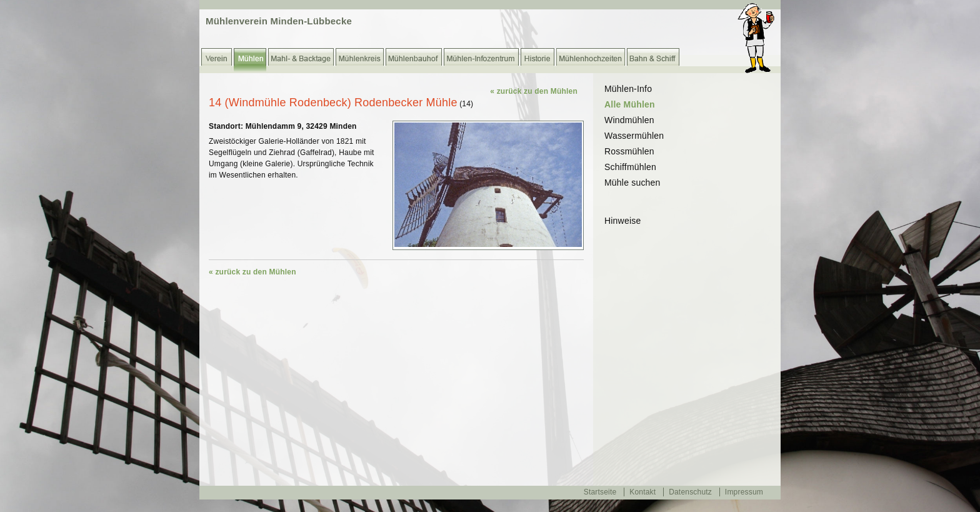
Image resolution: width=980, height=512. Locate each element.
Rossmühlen (629, 151)
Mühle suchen (632, 183)
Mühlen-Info (628, 89)
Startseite (600, 492)
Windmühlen (629, 120)
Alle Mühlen (630, 104)
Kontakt (642, 492)
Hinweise (622, 221)
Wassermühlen (634, 136)
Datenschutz (690, 492)
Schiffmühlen (630, 167)
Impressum (744, 492)
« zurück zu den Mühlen (534, 91)
